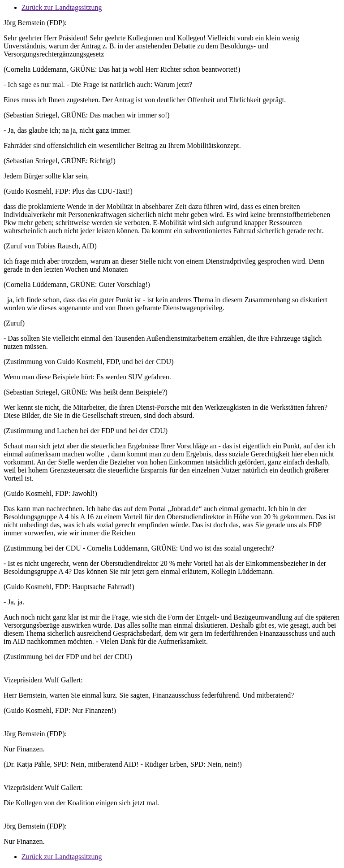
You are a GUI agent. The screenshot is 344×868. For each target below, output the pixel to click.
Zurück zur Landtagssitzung (62, 7)
